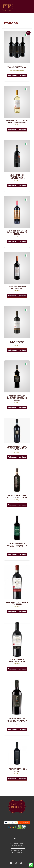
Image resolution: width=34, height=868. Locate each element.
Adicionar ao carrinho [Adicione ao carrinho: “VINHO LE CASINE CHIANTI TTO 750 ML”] (17, 612)
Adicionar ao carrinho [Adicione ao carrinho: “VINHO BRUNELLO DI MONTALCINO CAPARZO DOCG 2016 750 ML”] (17, 554)
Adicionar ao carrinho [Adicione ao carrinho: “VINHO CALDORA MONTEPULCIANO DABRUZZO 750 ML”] (17, 186)
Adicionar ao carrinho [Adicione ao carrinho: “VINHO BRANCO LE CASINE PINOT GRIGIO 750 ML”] (17, 130)
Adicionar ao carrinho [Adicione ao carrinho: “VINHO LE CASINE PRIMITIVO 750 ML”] (17, 350)
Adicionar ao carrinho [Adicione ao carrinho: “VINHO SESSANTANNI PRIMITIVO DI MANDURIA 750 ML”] (17, 457)
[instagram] (21, 863)
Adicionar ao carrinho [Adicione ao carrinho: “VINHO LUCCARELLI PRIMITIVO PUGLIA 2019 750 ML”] (17, 779)
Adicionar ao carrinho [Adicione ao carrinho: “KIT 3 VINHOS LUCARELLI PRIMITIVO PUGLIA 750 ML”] (17, 75)
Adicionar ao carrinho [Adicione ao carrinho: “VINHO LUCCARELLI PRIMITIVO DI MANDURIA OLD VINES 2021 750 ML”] (17, 729)
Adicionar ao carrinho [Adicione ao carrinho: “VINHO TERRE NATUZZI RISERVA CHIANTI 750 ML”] (17, 505)
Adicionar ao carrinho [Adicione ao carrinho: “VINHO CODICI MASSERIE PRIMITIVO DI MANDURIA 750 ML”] (17, 241)
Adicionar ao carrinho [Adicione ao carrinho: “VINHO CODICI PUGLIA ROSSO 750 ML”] (17, 296)
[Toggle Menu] (31, 7)
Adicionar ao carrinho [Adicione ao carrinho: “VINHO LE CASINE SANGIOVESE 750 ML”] (17, 669)
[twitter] (16, 863)
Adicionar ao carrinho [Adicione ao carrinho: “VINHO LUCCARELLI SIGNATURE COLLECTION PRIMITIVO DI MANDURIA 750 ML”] (17, 408)
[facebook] (11, 863)
